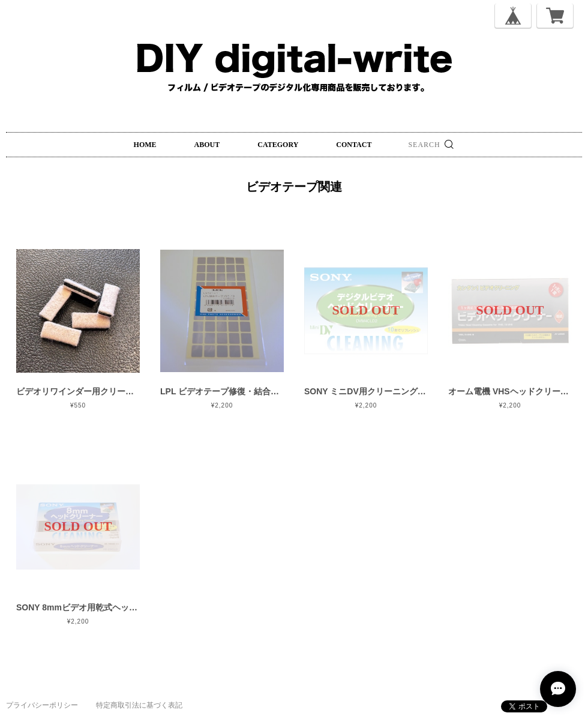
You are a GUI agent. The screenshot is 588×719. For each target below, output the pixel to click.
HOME (145, 145)
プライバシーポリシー (42, 705)
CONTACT (354, 145)
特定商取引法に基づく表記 (139, 705)
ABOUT (207, 145)
